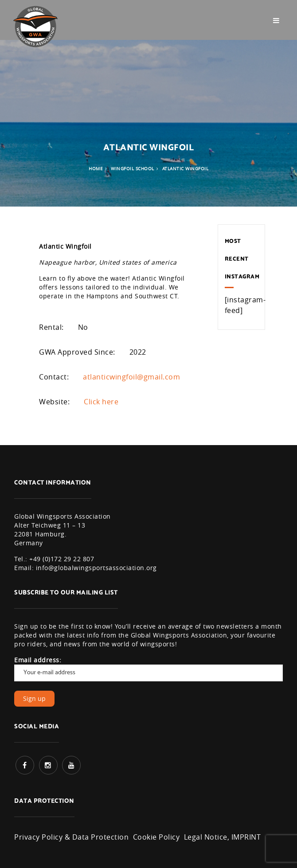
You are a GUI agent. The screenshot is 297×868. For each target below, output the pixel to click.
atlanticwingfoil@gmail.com (131, 377)
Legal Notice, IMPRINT (223, 837)
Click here (101, 402)
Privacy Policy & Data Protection (71, 837)
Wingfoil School (133, 169)
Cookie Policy (156, 837)
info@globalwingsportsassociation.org (96, 568)
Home (96, 169)
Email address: (148, 669)
